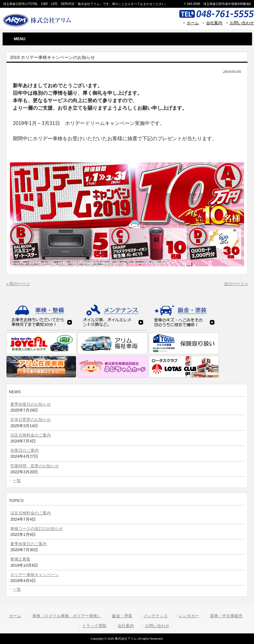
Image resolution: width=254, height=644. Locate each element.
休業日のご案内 (24, 450)
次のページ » (236, 284)
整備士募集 (20, 559)
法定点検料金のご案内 (31, 435)
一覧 (17, 481)
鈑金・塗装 (122, 616)
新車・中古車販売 (226, 616)
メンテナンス (156, 616)
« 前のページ (18, 284)
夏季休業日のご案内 (28, 544)
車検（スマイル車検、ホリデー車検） (67, 616)
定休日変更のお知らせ (31, 420)
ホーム (193, 23)
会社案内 (214, 23)
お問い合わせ (242, 23)
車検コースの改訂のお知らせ (37, 529)
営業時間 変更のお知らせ (35, 466)
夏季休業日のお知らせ (31, 404)
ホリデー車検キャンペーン (35, 575)
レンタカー (189, 616)
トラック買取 (94, 626)
